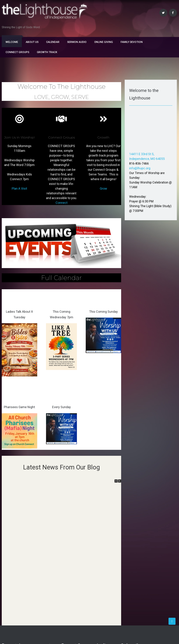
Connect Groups (17, 52)
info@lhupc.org (140, 168)
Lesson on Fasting (14, 552)
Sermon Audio (77, 42)
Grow (103, 188)
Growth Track (47, 52)
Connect (62, 203)
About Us (32, 42)
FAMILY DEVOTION (132, 42)
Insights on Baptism (16, 566)
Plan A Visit (19, 188)
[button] (120, 481)
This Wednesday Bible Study (22, 559)
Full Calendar (61, 278)
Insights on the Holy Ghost (20, 573)
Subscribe (134, 575)
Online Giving (104, 42)
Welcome (12, 42)
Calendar (53, 42)
